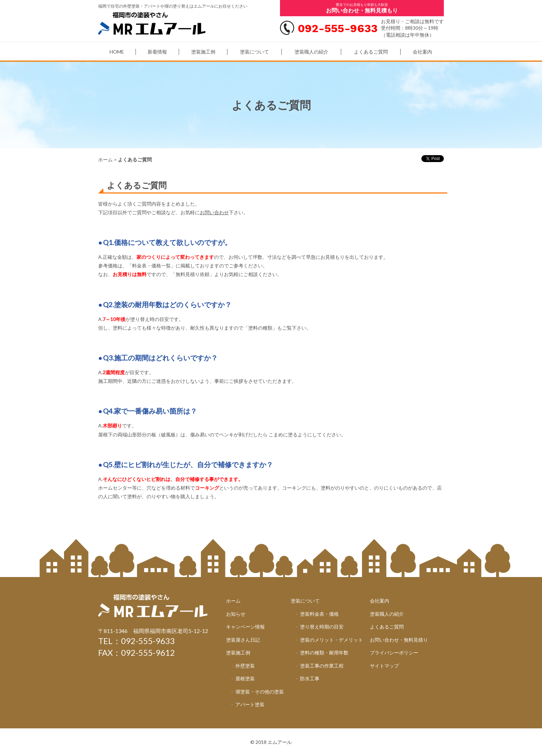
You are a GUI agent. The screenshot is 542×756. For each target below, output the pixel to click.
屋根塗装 (245, 678)
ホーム (105, 159)
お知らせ (236, 614)
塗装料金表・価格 (319, 614)
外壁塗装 (245, 666)
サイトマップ (384, 666)
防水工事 (310, 678)
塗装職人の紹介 (311, 52)
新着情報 (157, 52)
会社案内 (422, 52)
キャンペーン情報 (245, 627)
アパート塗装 (250, 704)
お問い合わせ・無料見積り (399, 640)
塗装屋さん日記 (243, 640)
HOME (117, 52)
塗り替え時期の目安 (322, 627)
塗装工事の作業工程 (322, 666)
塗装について (254, 52)
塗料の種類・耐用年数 (324, 653)
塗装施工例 (203, 52)
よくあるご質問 (371, 52)
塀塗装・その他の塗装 (260, 692)
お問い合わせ (214, 212)
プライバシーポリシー (394, 653)
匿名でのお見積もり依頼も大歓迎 (362, 8)
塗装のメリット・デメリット (331, 640)
